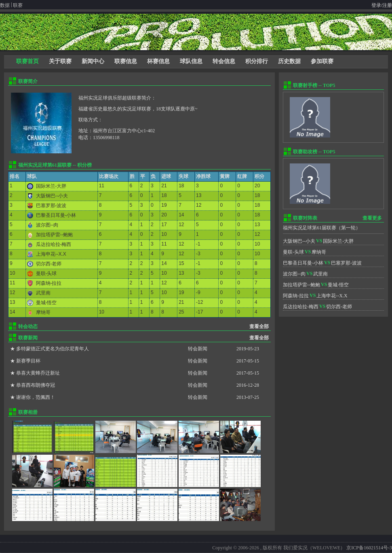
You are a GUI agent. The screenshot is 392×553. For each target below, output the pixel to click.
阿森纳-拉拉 (49, 283)
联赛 (18, 5)
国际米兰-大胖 (51, 186)
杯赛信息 (158, 61)
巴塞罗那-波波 (51, 206)
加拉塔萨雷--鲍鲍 (55, 235)
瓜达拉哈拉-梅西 (54, 244)
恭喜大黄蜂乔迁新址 (38, 373)
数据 (5, 5)
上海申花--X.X (51, 254)
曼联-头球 (46, 273)
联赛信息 (126, 61)
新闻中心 (93, 61)
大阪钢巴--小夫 (52, 196)
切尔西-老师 (49, 264)
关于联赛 (60, 61)
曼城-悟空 (46, 303)
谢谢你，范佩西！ (36, 397)
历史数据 (289, 61)
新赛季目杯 (28, 361)
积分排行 (257, 61)
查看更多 (372, 218)
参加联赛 (322, 61)
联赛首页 (27, 61)
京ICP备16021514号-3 (369, 548)
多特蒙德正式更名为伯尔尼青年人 (53, 349)
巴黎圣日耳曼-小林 (56, 215)
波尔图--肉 (47, 225)
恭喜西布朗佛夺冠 (36, 385)
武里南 (43, 293)
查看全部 (259, 326)
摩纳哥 (43, 312)
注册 (387, 5)
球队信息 (191, 61)
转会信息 (224, 61)
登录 (376, 5)
